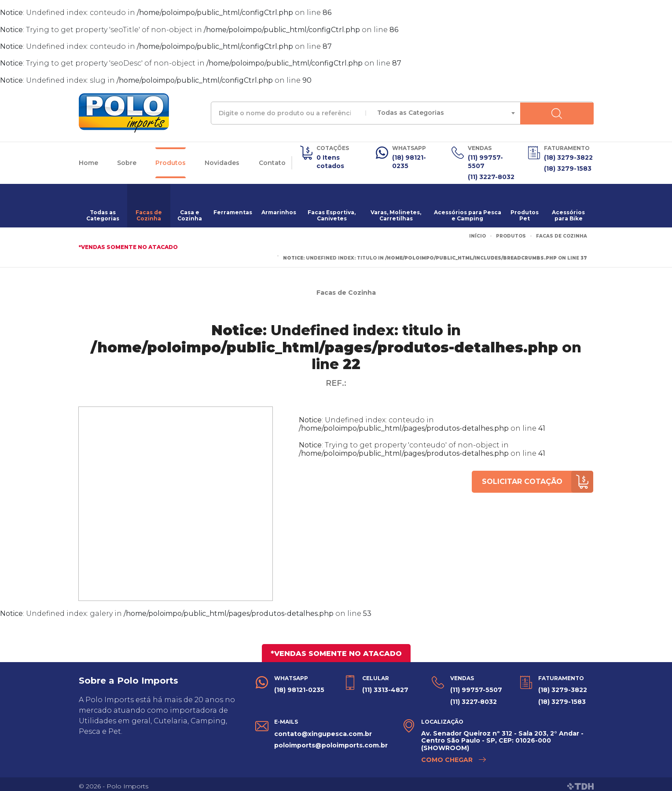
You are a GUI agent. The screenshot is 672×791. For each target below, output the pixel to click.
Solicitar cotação (535, 479)
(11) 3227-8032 (491, 174)
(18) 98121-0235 (409, 161)
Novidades (222, 161)
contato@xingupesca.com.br (323, 729)
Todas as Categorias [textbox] (430, 113)
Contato (272, 161)
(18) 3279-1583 (568, 167)
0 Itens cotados (330, 161)
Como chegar (454, 755)
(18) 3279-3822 (568, 157)
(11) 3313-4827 (385, 687)
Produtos (171, 161)
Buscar (581, 113)
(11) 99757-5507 (485, 161)
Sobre (127, 161)
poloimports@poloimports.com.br (331, 740)
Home (88, 161)
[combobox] (479, 113)
